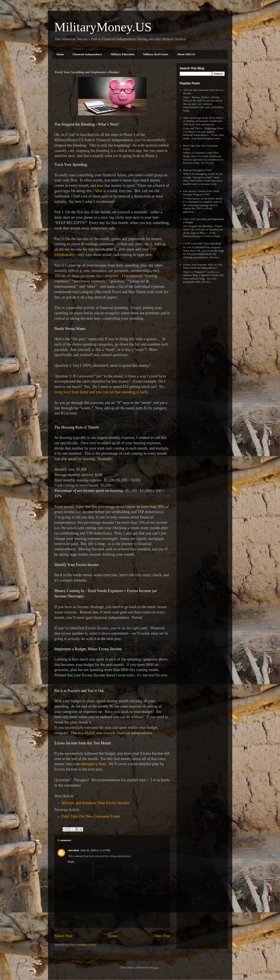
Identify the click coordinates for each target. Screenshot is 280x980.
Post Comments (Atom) (83, 945)
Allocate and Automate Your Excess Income (95, 803)
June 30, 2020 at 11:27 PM (95, 850)
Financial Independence (87, 54)
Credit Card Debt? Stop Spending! (202, 243)
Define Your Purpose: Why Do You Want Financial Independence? (203, 266)
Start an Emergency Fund (197, 170)
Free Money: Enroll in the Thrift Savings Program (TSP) (201, 193)
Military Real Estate (156, 54)
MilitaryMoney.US (103, 27)
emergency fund (93, 764)
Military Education (123, 54)
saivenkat (74, 850)
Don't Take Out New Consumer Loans (91, 816)
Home (60, 54)
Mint (99, 191)
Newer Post (63, 936)
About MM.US (186, 54)
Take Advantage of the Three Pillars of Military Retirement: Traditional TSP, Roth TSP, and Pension (203, 121)
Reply (71, 862)
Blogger (155, 967)
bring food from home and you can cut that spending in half (100, 392)
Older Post (162, 936)
